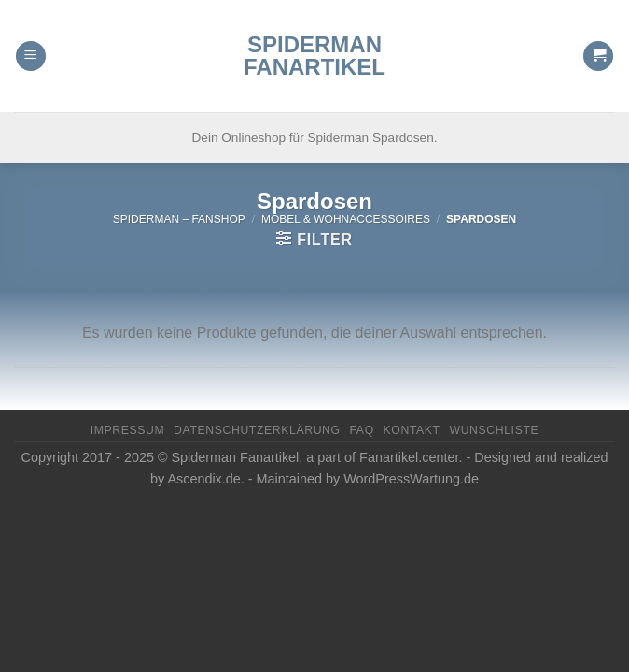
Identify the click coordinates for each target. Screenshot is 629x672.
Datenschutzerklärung (257, 430)
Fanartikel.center (409, 457)
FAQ (361, 430)
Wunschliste (494, 430)
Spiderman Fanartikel (314, 56)
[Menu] (31, 56)
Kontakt (412, 430)
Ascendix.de (203, 479)
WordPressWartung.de (411, 479)
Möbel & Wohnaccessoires (346, 219)
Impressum (128, 430)
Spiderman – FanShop (179, 219)
